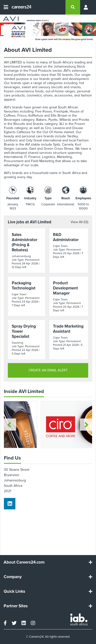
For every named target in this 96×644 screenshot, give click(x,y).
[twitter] (14, 623)
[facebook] (5, 623)
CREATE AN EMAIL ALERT (48, 370)
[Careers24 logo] (20, 7)
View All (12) (79, 222)
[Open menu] (6, 7)
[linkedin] (10, 504)
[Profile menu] (86, 7)
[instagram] (33, 623)
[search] (73, 7)
